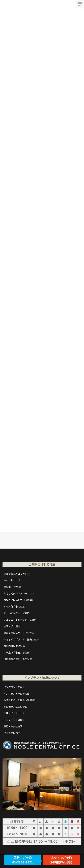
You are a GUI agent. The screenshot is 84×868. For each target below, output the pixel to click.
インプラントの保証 (14, 720)
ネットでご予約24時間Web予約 (61, 860)
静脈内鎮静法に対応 (14, 646)
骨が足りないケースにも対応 (19, 633)
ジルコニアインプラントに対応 (20, 620)
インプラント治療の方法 (17, 694)
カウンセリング (12, 580)
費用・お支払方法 (13, 726)
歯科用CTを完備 (12, 587)
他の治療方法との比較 (15, 707)
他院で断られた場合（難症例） (20, 700)
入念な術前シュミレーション (19, 593)
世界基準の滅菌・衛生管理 (18, 659)
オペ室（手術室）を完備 (17, 652)
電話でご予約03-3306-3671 (23, 860)
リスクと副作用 (12, 733)
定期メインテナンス (14, 713)
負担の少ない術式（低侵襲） (19, 600)
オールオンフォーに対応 (17, 613)
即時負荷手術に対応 (14, 606)
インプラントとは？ (14, 687)
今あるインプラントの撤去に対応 (21, 639)
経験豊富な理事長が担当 (17, 574)
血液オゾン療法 (12, 626)
